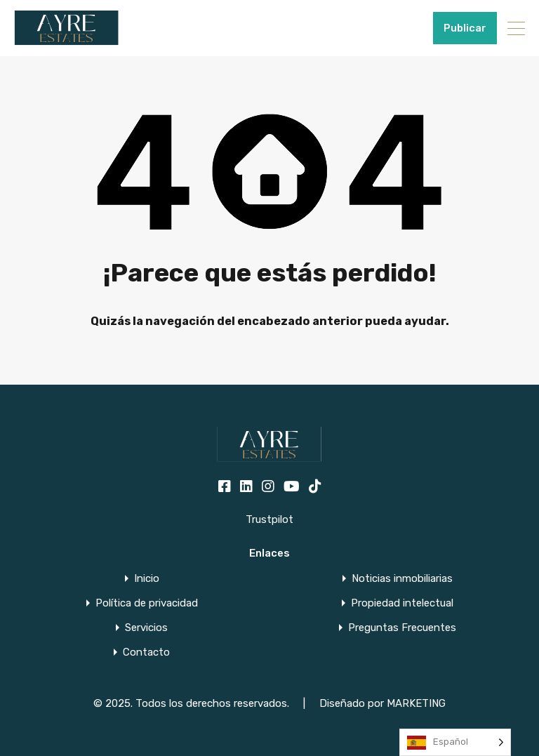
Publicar (465, 28)
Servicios (146, 628)
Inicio (147, 579)
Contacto (146, 652)
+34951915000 (388, 28)
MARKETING (416, 703)
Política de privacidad (147, 603)
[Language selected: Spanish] (455, 742)
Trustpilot (269, 519)
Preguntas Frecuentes (402, 628)
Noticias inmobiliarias (402, 579)
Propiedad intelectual (402, 603)
